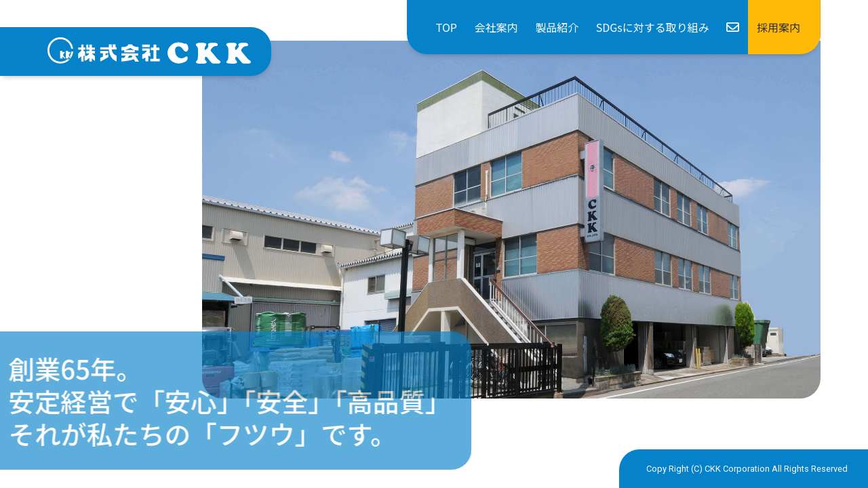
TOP (447, 27)
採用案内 (778, 27)
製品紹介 (557, 27)
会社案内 (496, 27)
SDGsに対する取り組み (653, 27)
